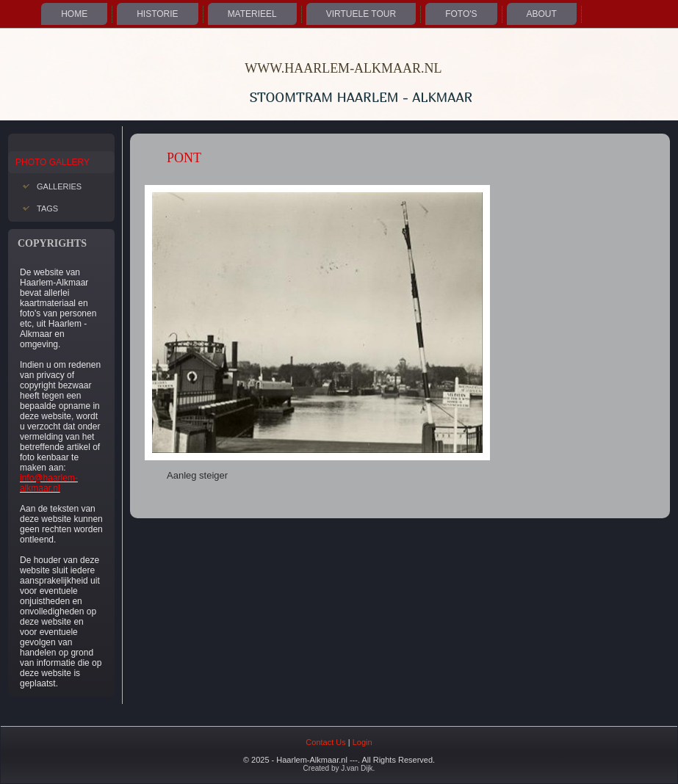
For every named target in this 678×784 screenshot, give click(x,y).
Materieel (252, 14)
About (542, 14)
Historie (157, 14)
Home (74, 14)
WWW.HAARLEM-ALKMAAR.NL (343, 68)
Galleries (59, 186)
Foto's (461, 14)
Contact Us (325, 742)
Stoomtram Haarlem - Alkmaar (361, 97)
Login (363, 742)
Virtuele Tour (361, 14)
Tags (47, 208)
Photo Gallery (53, 162)
